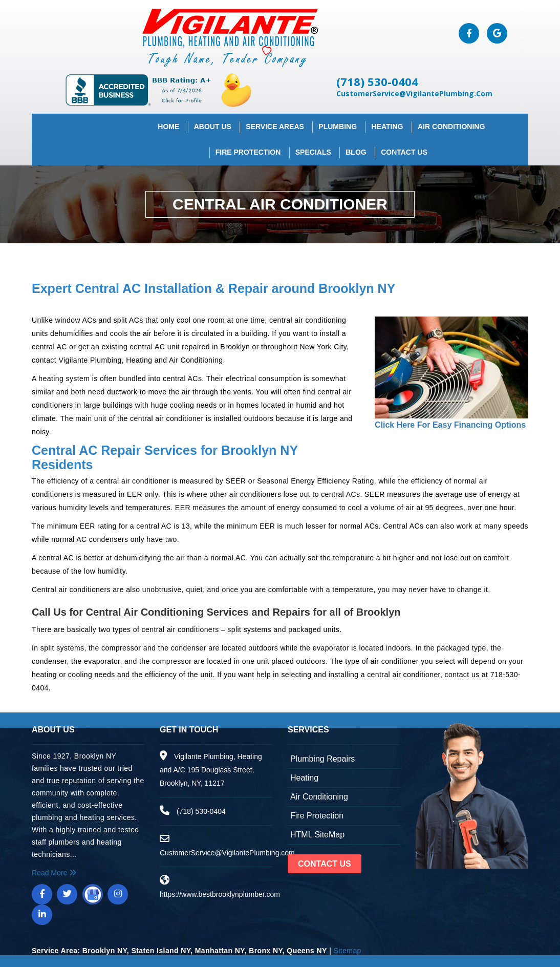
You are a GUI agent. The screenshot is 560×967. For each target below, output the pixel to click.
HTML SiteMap (317, 831)
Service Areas (275, 122)
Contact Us (404, 148)
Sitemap (348, 947)
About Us (213, 122)
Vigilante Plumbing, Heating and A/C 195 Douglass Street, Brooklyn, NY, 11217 (211, 766)
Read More (54, 869)
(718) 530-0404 (400, 77)
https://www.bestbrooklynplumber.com (220, 890)
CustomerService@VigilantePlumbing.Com (437, 89)
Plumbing (338, 122)
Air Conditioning (451, 122)
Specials (313, 148)
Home (168, 122)
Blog (356, 148)
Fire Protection (248, 148)
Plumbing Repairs (322, 755)
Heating (387, 122)
